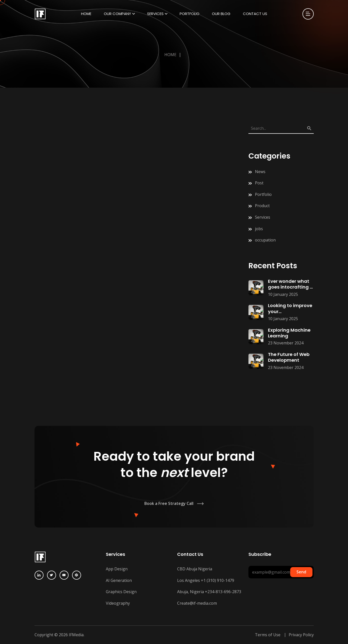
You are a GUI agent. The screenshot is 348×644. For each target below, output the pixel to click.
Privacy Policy (301, 635)
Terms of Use (268, 635)
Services (155, 14)
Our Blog (221, 14)
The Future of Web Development (289, 357)
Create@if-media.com (197, 603)
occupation (265, 240)
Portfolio (190, 14)
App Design (117, 569)
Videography (118, 603)
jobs (259, 229)
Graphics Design (121, 592)
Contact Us (255, 14)
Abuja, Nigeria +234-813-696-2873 (209, 592)
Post (259, 183)
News (260, 172)
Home (86, 14)
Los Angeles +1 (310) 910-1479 (206, 580)
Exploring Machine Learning (289, 333)
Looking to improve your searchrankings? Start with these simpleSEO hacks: (290, 308)
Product (262, 206)
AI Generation (119, 580)
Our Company (117, 14)
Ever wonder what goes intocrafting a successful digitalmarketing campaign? (290, 284)
